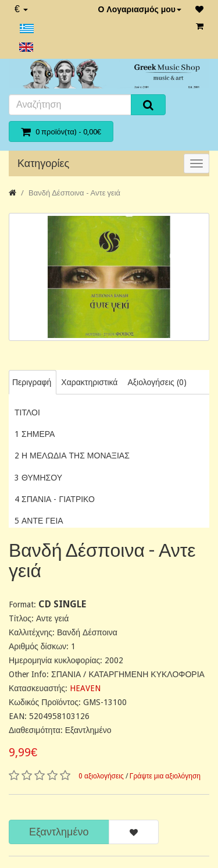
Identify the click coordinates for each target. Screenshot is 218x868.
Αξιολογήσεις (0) (157, 382)
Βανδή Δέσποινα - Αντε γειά (74, 193)
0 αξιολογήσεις (101, 776)
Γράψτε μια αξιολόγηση (165, 776)
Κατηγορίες (43, 163)
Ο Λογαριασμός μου (140, 9)
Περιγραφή (32, 382)
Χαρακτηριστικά (89, 382)
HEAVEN (85, 688)
